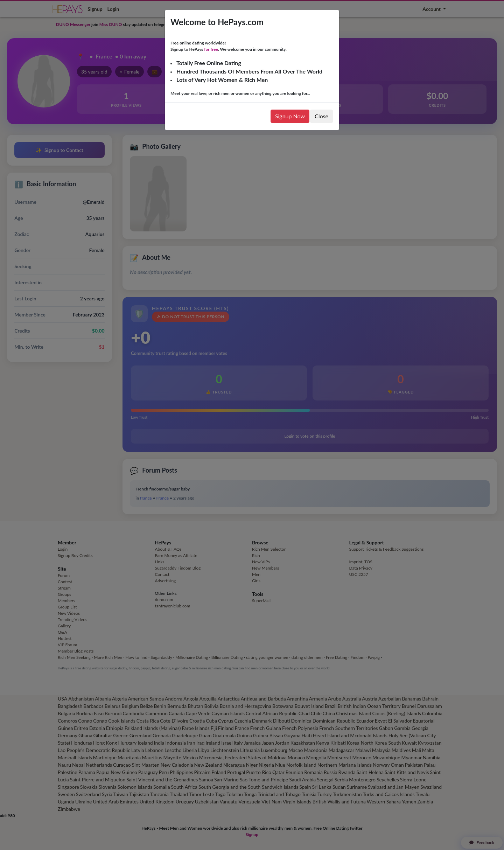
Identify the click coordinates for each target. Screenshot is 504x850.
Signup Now (290, 116)
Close (321, 116)
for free (211, 49)
